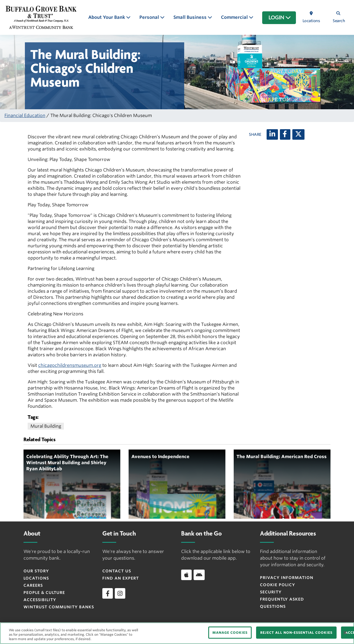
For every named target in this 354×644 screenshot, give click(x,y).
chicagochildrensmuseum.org (70, 365)
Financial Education (25, 115)
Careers (33, 585)
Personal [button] (150, 17)
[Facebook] (285, 134)
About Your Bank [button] (107, 17)
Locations (36, 578)
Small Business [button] (191, 17)
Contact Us (117, 571)
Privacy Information (287, 578)
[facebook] (108, 593)
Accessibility (40, 600)
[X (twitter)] (298, 134)
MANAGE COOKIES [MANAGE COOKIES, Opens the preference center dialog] (230, 633)
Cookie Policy (278, 585)
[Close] (345, 633)
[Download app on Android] (199, 575)
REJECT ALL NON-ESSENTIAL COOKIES (296, 633)
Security (271, 592)
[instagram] (120, 593)
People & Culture (44, 593)
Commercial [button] (235, 17)
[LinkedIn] (272, 134)
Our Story (36, 571)
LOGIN (280, 18)
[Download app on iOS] (186, 575)
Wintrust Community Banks (59, 607)
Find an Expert (121, 578)
